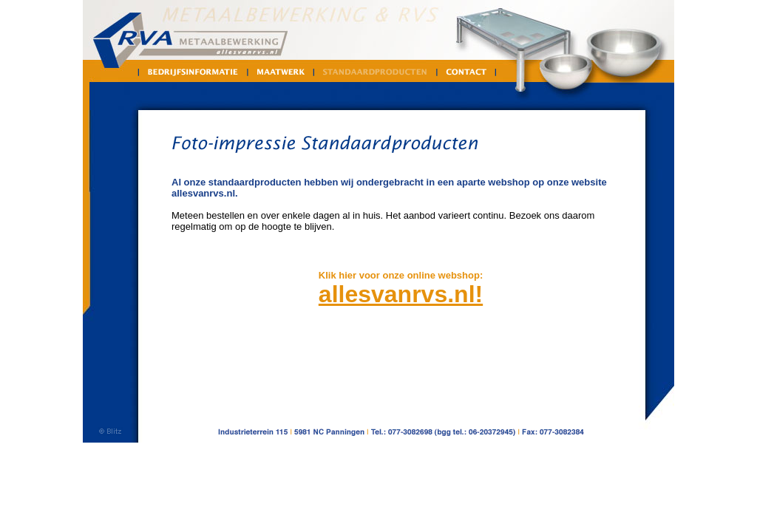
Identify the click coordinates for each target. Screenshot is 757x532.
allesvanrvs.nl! (401, 294)
